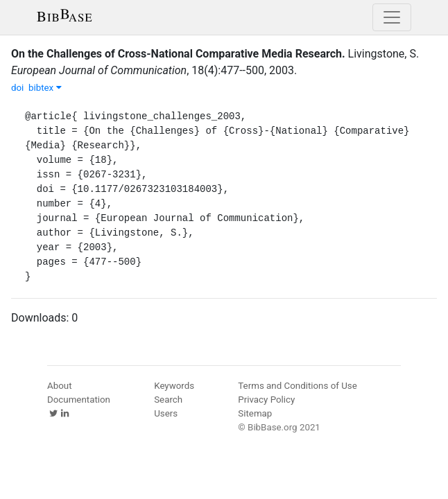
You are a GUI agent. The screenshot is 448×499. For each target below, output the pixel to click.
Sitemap (255, 413)
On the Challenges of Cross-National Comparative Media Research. (178, 54)
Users (166, 413)
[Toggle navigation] (392, 17)
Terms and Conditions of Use (297, 386)
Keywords (174, 386)
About (60, 386)
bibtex (45, 88)
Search (168, 400)
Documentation (79, 400)
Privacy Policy (266, 400)
